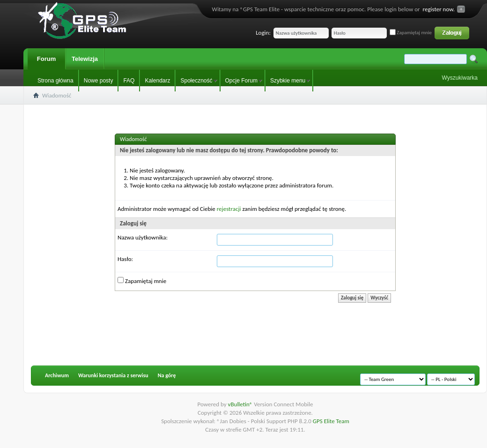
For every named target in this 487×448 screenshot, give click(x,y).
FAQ (129, 81)
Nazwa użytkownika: (143, 237)
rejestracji (229, 209)
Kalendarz (157, 81)
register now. (439, 9)
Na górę (167, 375)
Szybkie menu (288, 81)
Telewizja (85, 59)
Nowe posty (99, 81)
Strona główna (55, 81)
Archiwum (57, 375)
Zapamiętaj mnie (411, 33)
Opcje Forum (241, 81)
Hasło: (125, 259)
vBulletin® (241, 404)
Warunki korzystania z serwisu (113, 375)
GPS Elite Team (331, 421)
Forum (46, 59)
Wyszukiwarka (460, 78)
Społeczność (196, 81)
